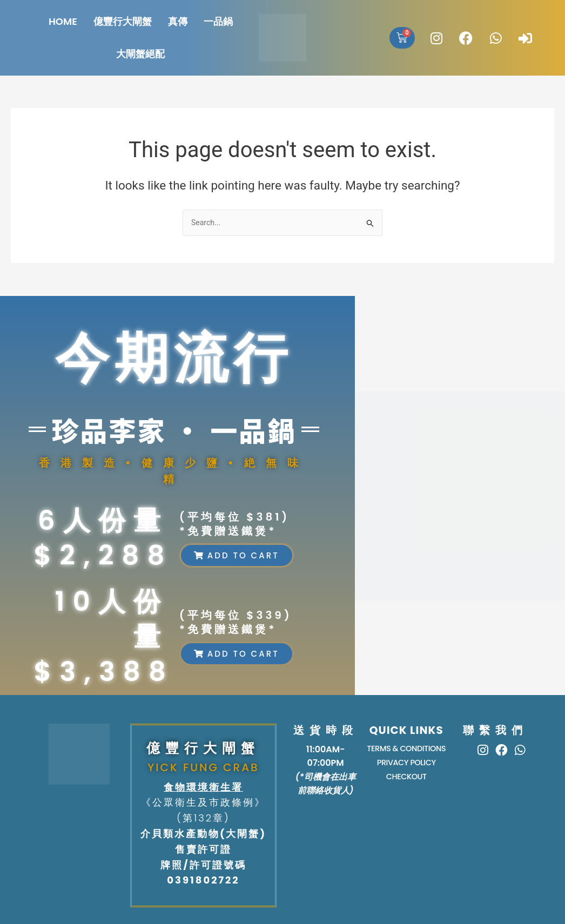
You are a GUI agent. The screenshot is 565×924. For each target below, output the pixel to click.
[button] (237, 555)
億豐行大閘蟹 (123, 21)
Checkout (406, 780)
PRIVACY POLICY (406, 765)
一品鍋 (218, 21)
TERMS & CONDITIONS (406, 749)
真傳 (178, 21)
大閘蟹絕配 (140, 54)
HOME (63, 21)
